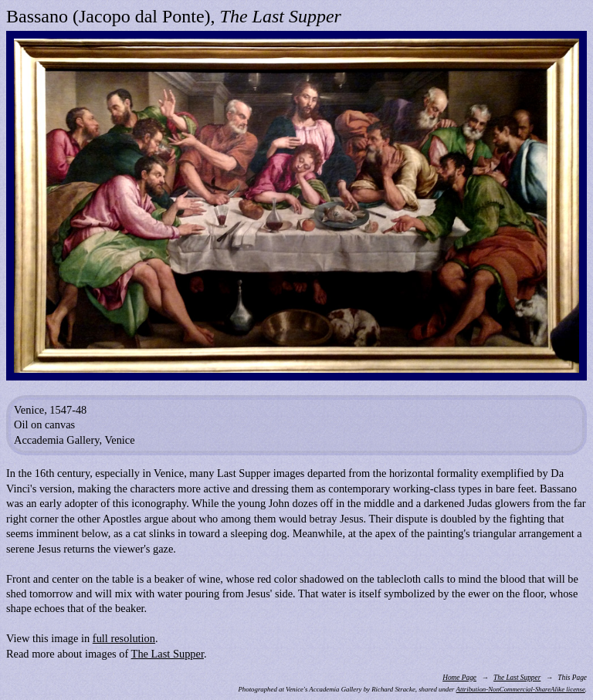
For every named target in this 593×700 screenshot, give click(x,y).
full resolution (124, 638)
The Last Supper (168, 654)
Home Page (459, 678)
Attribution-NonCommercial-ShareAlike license (521, 689)
